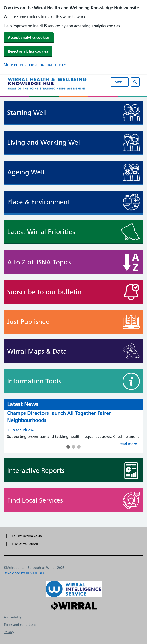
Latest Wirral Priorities (41, 232)
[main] (73, 312)
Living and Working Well (45, 142)
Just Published (56, 322)
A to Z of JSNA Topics (56, 262)
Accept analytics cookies (29, 37)
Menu (120, 82)
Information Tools (56, 381)
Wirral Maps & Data (56, 351)
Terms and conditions (20, 625)
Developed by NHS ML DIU (24, 573)
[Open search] (135, 82)
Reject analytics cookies (28, 51)
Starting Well (27, 113)
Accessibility (13, 617)
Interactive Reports (56, 470)
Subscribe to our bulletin (56, 292)
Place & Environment (39, 202)
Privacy (9, 632)
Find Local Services (56, 500)
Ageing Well (26, 172)
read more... (130, 444)
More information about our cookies (35, 65)
